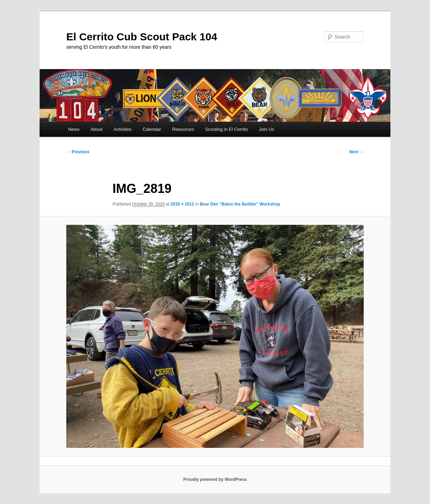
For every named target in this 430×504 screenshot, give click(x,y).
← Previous (78, 152)
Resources (183, 129)
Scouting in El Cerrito (226, 129)
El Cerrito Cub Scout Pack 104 (142, 37)
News (74, 129)
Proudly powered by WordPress (215, 479)
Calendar (152, 129)
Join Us (266, 129)
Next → (357, 152)
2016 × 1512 (182, 204)
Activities (123, 129)
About (96, 129)
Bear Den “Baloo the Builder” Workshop (240, 204)
